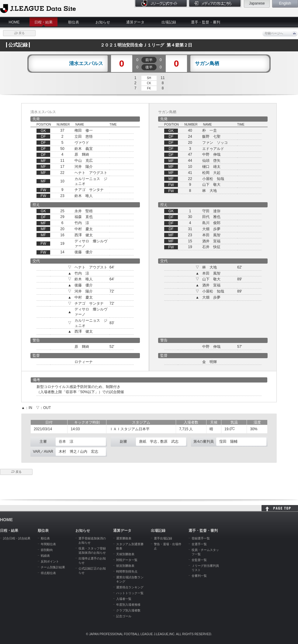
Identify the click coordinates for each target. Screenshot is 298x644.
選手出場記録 (163, 538)
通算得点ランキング (130, 587)
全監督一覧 (199, 560)
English (285, 3)
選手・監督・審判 (206, 22)
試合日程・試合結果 (17, 538)
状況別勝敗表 (125, 566)
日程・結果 (43, 22)
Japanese (257, 3)
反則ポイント (50, 561)
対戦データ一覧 (127, 560)
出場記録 (169, 22)
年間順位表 (48, 544)
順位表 (74, 22)
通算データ (135, 22)
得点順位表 (48, 573)
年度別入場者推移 (128, 605)
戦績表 (45, 556)
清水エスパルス (86, 64)
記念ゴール (124, 616)
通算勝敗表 (124, 538)
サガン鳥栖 (207, 64)
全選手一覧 (199, 544)
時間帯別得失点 (127, 571)
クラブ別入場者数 (128, 610)
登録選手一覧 (201, 538)
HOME (14, 22)
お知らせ (103, 22)
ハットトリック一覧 (130, 593)
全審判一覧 (199, 576)
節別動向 (47, 550)
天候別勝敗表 (125, 554)
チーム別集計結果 (53, 567)
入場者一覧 (124, 599)
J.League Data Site (38, 8)
